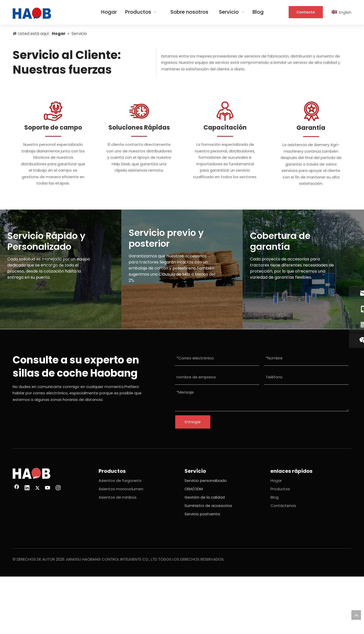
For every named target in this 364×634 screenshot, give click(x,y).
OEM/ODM (194, 489)
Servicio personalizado (206, 480)
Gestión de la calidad (205, 497)
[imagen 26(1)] (31, 473)
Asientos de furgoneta (120, 480)
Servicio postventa (202, 514)
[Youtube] (48, 488)
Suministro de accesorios (208, 506)
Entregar (193, 422)
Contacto (306, 12)
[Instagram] (58, 488)
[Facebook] (17, 488)
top (356, 615)
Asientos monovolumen (121, 489)
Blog (275, 497)
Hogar (276, 480)
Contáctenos (283, 506)
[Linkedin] (27, 488)
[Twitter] (37, 488)
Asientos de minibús (118, 497)
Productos (280, 489)
